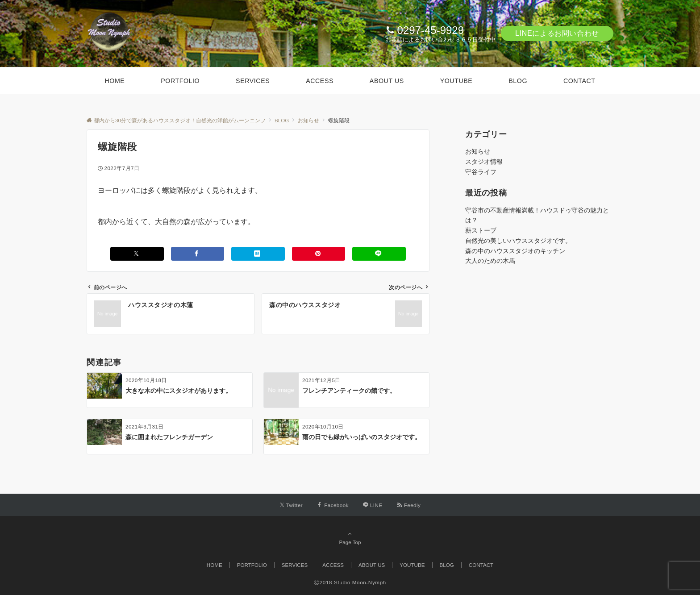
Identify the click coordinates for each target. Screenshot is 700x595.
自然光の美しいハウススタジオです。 (518, 241)
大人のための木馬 (490, 261)
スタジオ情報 (484, 162)
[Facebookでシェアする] (198, 254)
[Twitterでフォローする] (291, 505)
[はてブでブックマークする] (258, 254)
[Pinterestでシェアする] (319, 254)
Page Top (350, 538)
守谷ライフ (481, 172)
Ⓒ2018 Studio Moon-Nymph (350, 582)
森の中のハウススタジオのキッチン (515, 251)
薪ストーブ (481, 230)
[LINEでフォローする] (373, 505)
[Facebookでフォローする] (333, 505)
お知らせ (478, 151)
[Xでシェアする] (137, 254)
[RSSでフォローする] (409, 505)
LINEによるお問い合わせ (557, 33)
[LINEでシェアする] (379, 254)
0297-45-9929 (431, 30)
